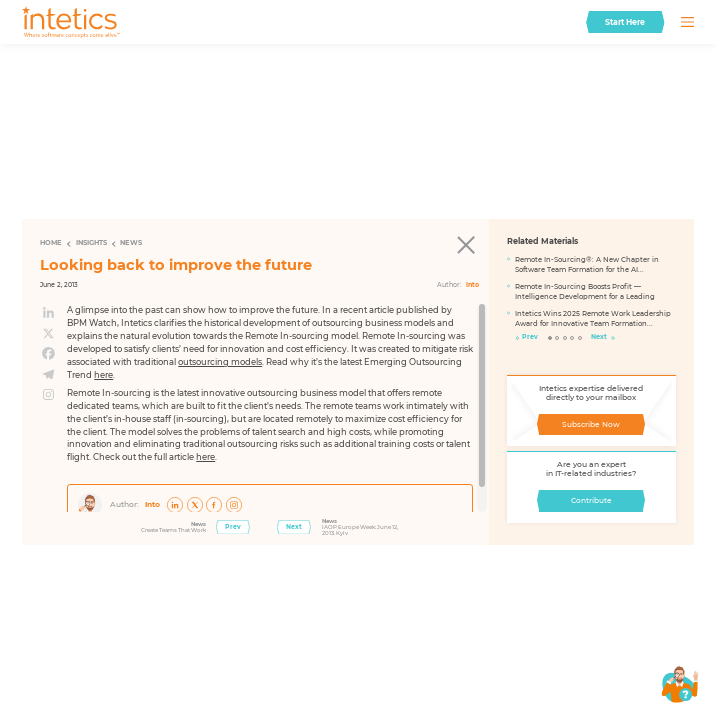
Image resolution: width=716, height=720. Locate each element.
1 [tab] (550, 338)
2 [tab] (557, 338)
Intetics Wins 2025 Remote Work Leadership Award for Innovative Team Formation (593, 318)
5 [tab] (580, 338)
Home (51, 243)
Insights (91, 243)
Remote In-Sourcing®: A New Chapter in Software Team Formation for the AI (587, 264)
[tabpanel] (591, 295)
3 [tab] (565, 338)
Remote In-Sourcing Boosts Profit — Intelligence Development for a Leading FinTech (585, 292)
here (103, 375)
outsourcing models (220, 362)
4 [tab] (572, 338)
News (131, 243)
